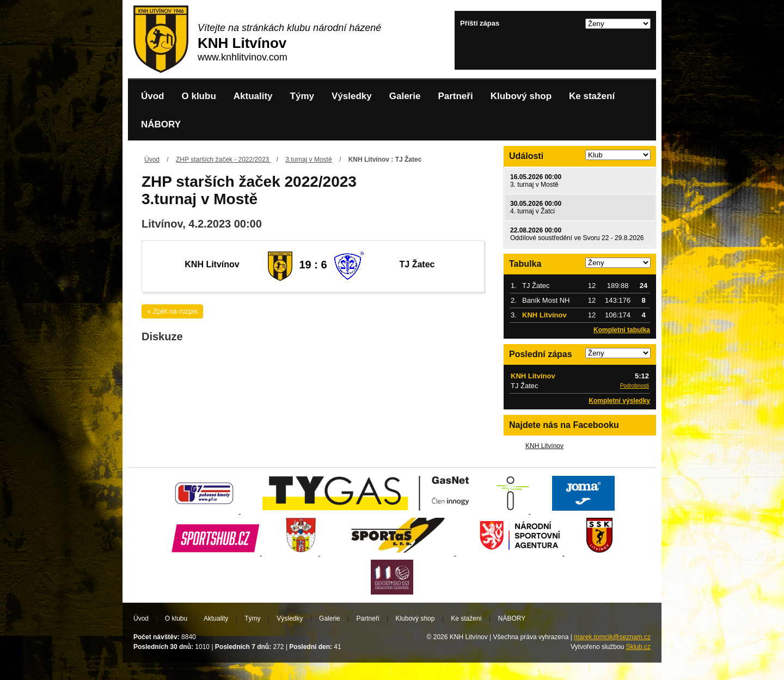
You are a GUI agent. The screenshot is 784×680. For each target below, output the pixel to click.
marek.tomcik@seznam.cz (612, 637)
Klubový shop (521, 96)
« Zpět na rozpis (172, 311)
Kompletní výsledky (619, 401)
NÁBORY (161, 124)
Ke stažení (592, 96)
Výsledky (352, 96)
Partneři (455, 96)
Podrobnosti (635, 386)
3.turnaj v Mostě (308, 160)
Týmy (302, 96)
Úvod (153, 96)
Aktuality (253, 96)
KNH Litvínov (544, 446)
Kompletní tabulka (622, 330)
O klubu (199, 96)
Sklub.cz (638, 647)
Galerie (405, 96)
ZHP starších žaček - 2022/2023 (223, 160)
